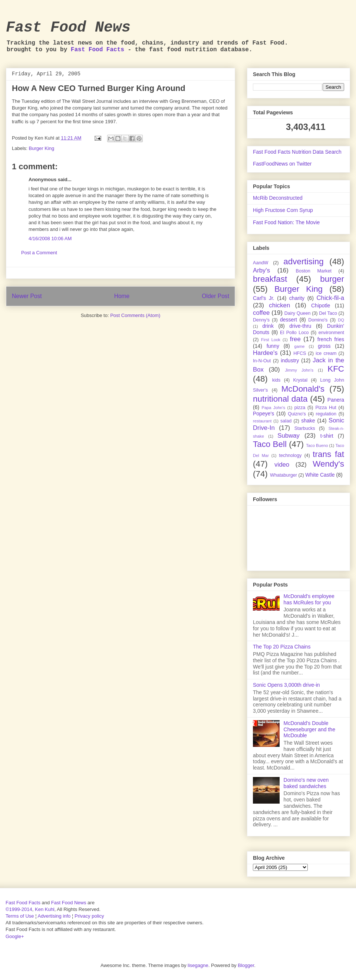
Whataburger (284, 475)
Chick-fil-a (330, 298)
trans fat (328, 454)
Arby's (261, 270)
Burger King (42, 148)
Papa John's (273, 408)
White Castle (320, 475)
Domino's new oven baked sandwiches (306, 783)
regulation (326, 414)
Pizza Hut (326, 408)
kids (276, 380)
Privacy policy (89, 916)
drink (268, 326)
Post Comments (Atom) (135, 315)
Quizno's (297, 414)
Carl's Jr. (264, 298)
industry (290, 360)
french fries (331, 339)
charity (297, 298)
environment (331, 333)
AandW (261, 263)
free (295, 339)
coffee (261, 313)
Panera (336, 400)
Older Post (215, 296)
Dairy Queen (298, 313)
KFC (336, 369)
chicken (279, 305)
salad (286, 421)
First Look (271, 340)
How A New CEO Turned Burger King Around (99, 88)
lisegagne (198, 965)
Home (122, 296)
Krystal (301, 380)
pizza (300, 408)
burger (332, 279)
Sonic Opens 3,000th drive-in (286, 685)
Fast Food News (68, 28)
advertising (303, 262)
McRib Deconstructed (278, 198)
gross (324, 346)
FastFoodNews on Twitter (282, 164)
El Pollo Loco (294, 333)
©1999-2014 (19, 909)
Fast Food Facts (98, 50)
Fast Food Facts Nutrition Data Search (297, 152)
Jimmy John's (299, 370)
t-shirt (327, 436)
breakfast (270, 279)
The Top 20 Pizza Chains (282, 647)
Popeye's (263, 414)
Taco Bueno (317, 445)
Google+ (15, 936)
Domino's (318, 320)
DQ (341, 320)
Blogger (246, 965)
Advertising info (54, 916)
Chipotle (321, 306)
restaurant (262, 421)
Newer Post (27, 296)
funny (273, 346)
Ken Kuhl (45, 909)
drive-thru (300, 326)
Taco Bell (270, 444)
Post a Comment (39, 253)
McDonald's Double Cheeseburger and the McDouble (309, 729)
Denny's (261, 320)
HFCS (300, 353)
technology (290, 455)
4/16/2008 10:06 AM (50, 239)
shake (308, 421)
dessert (289, 320)
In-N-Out (262, 361)
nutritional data (280, 399)
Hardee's (265, 353)
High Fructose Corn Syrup (283, 210)
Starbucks (305, 428)
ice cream (326, 353)
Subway (289, 436)
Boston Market (314, 271)
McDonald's (303, 389)
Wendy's (328, 464)
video (282, 465)
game (300, 346)
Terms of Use (20, 916)
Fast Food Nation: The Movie (286, 222)
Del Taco (328, 313)
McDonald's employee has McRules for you (309, 599)
